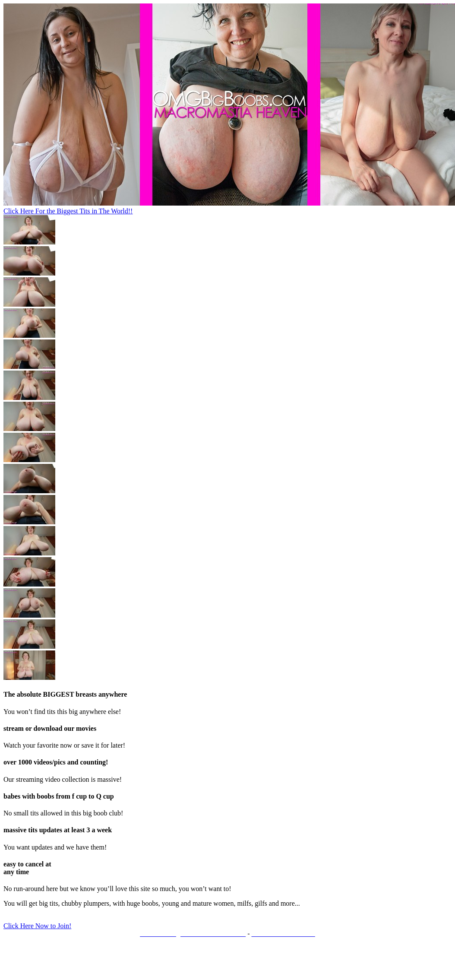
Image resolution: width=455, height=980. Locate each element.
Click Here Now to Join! (37, 926)
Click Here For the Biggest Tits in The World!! (68, 211)
